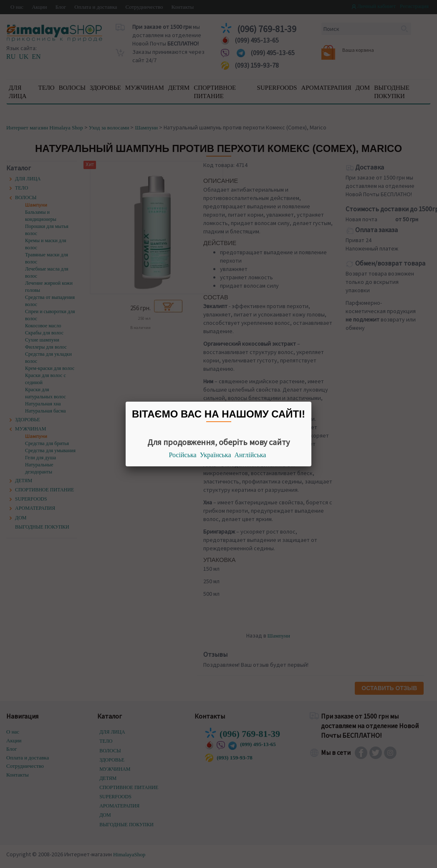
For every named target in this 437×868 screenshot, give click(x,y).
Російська (183, 455)
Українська (216, 455)
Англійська (250, 455)
